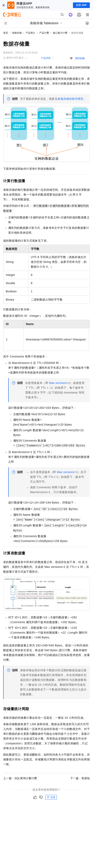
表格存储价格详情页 (71, 99)
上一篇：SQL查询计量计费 (20, 778)
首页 (6, 33)
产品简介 (30, 33)
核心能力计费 (60, 33)
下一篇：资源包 (80, 778)
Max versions (58, 383)
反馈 (51, 797)
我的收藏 (80, 58)
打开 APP (81, 5)
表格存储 (17, 33)
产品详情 (46, 58)
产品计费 (44, 33)
